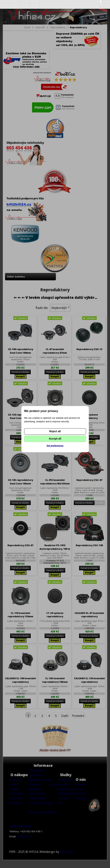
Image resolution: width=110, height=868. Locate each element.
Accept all (55, 439)
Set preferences (55, 446)
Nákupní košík (35, 4)
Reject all (55, 431)
